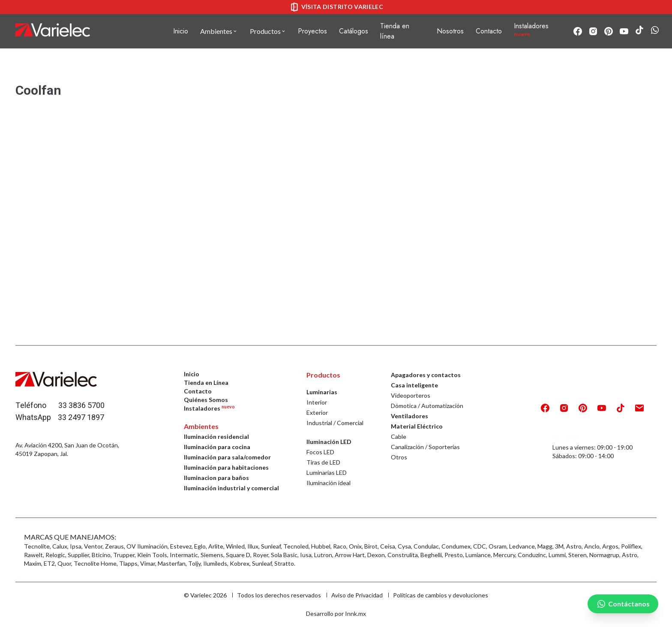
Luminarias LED (327, 472)
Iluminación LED (329, 442)
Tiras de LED (323, 462)
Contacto (198, 391)
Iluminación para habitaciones (226, 467)
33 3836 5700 (81, 406)
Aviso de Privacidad (357, 595)
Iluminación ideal (328, 483)
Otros (399, 457)
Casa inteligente (414, 385)
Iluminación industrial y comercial (231, 488)
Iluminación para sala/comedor (227, 457)
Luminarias (322, 392)
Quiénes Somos (206, 400)
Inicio (181, 31)
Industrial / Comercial (335, 423)
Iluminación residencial (216, 436)
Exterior (317, 412)
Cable (399, 436)
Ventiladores (409, 416)
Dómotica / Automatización (427, 406)
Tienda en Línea (206, 382)
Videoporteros (411, 395)
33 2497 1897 (81, 418)
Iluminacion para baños (216, 478)
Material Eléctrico (417, 426)
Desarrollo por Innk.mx (336, 613)
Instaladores (209, 408)
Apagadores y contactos (426, 375)
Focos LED (320, 452)
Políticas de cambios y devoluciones (441, 595)
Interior (317, 402)
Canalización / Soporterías (425, 447)
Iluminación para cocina (217, 447)
